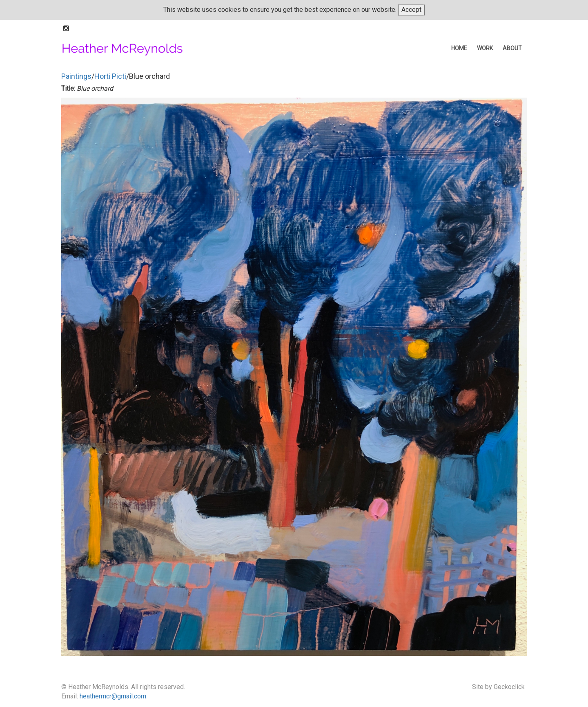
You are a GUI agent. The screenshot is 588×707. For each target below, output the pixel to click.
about (512, 48)
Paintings (76, 76)
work (485, 48)
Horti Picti (110, 76)
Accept (411, 10)
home (459, 48)
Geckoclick (509, 687)
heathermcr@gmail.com (113, 696)
